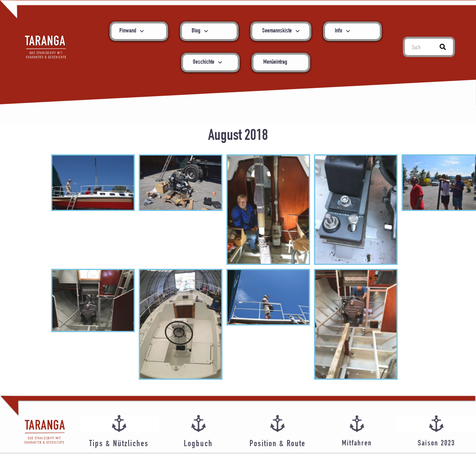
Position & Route (278, 444)
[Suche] (443, 47)
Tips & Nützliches (119, 444)
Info (342, 31)
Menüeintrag (275, 63)
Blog (200, 31)
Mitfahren (357, 444)
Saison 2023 (436, 444)
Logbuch (198, 444)
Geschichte (207, 62)
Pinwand (132, 31)
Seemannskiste (281, 31)
